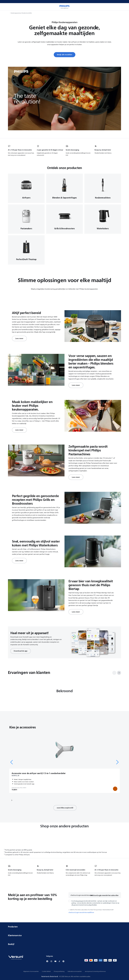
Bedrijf (64, 944)
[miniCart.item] (125, 7)
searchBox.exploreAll (65, 808)
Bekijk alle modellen (65, 55)
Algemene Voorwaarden (31, 971)
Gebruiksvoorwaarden (75, 971)
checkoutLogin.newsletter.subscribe (104, 895)
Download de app (21, 651)
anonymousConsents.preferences (95, 971)
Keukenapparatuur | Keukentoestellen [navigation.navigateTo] (21, 13)
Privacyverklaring (59, 971)
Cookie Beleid (46, 971)
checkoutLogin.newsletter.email (82, 895)
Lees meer (19, 338)
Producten (64, 927)
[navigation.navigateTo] (9, 13)
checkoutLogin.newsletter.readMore (81, 912)
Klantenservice (64, 935)
